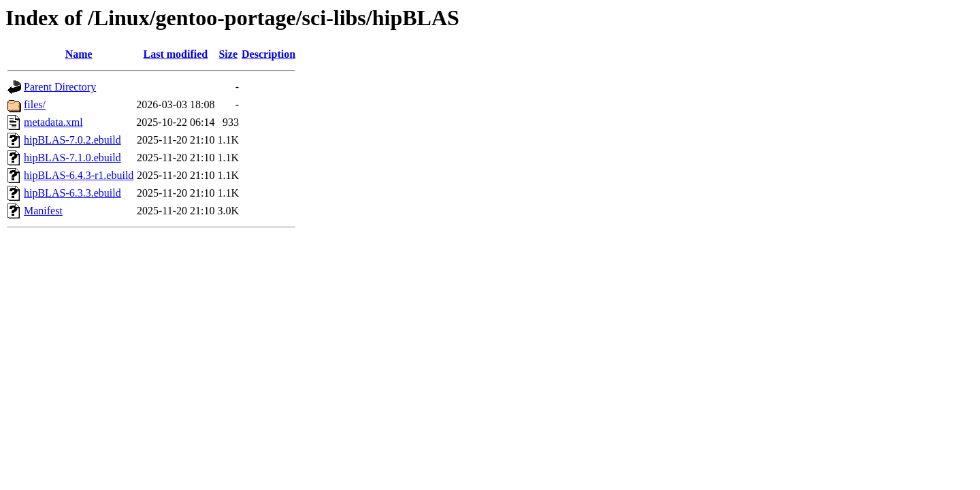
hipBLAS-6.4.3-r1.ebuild (79, 175)
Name (79, 54)
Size (228, 54)
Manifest (43, 211)
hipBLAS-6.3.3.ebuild (72, 193)
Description (268, 54)
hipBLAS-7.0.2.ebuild (72, 140)
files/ (35, 104)
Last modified (176, 54)
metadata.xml (53, 122)
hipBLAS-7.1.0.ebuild (72, 158)
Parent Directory (60, 87)
